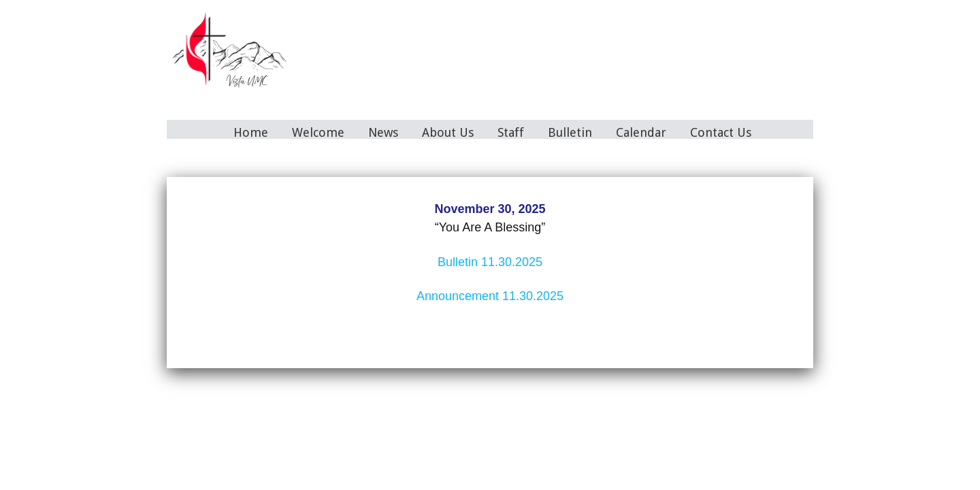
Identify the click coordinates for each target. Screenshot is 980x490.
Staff (511, 132)
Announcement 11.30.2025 (490, 296)
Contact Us (721, 132)
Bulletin (570, 132)
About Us (448, 132)
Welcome (318, 132)
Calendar (641, 132)
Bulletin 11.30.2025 (490, 262)
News (383, 132)
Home (251, 132)
